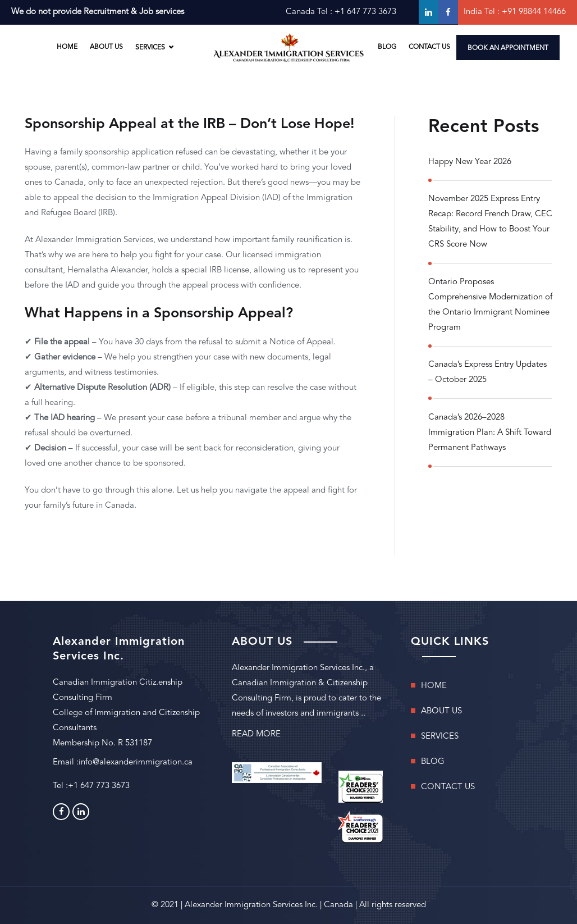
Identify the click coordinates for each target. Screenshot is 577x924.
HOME (67, 47)
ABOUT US (106, 47)
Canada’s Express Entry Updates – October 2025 (487, 372)
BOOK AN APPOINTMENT (508, 48)
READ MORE (256, 734)
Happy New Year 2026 (470, 162)
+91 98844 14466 (534, 12)
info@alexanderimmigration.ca (136, 763)
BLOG (387, 47)
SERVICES (150, 47)
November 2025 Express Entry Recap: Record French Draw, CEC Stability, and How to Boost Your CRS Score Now (490, 222)
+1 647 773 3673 (365, 12)
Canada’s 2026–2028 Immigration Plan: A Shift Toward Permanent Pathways (490, 433)
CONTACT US (429, 47)
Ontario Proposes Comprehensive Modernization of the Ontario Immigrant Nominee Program (490, 305)
